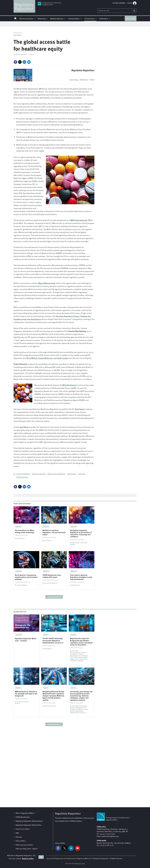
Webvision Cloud (80, 864)
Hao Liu (77, 659)
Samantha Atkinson (51, 583)
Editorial (18, 527)
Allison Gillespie (78, 661)
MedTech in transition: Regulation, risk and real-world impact (54, 532)
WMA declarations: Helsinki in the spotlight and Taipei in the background (26, 694)
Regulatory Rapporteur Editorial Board (29, 821)
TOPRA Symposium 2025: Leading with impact (52, 576)
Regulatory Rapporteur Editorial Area (28, 825)
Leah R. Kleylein (22, 585)
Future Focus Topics (23, 829)
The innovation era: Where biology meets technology (25, 531)
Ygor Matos (80, 711)
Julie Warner (21, 538)
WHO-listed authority (79, 220)
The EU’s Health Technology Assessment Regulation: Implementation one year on (53, 640)
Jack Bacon (48, 540)
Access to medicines (23, 474)
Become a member (119, 3)
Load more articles (54, 597)
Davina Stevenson (21, 54)
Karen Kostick (77, 706)
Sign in (130, 3)
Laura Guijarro (78, 657)
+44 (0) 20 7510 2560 (107, 834)
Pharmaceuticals (22, 477)
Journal (46, 635)
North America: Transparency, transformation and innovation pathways (26, 577)
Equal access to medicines (56, 474)
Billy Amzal (48, 649)
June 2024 (82, 474)
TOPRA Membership (23, 817)
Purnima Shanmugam (77, 655)
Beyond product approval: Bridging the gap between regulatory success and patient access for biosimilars (81, 642)
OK (41, 857)
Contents (19, 635)
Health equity (72, 474)
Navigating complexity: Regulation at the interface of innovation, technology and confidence (81, 533)
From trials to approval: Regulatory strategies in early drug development (81, 577)
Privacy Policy (21, 841)
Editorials (18, 35)
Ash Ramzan (76, 585)
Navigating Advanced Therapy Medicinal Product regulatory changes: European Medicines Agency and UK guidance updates (53, 696)
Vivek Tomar (84, 659)
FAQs (17, 833)
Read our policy (28, 858)
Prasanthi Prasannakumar (75, 651)
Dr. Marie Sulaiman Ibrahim (22, 702)
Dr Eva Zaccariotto (50, 706)
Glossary (19, 837)
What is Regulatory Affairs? (25, 813)
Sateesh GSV (74, 713)
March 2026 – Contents (26, 639)
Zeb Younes (76, 543)
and (47, 358)
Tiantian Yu (80, 709)
